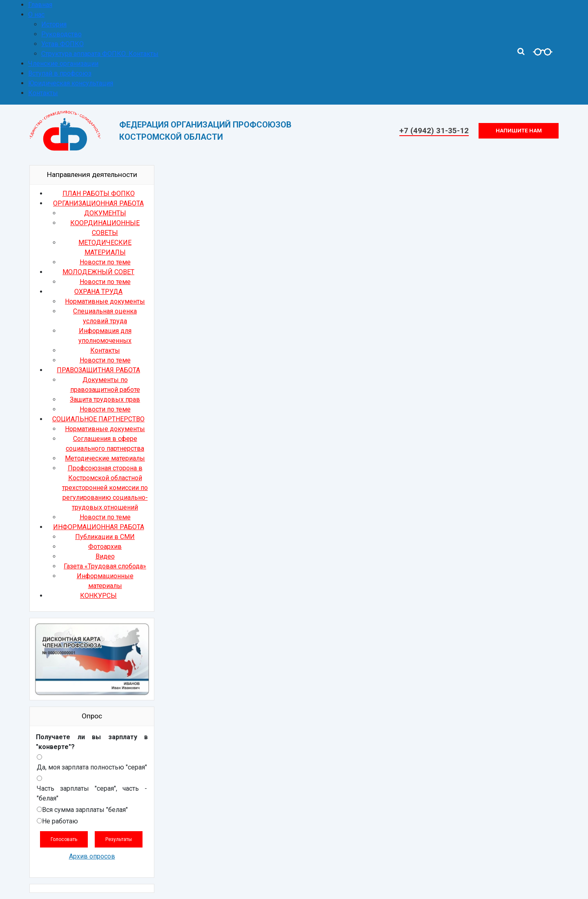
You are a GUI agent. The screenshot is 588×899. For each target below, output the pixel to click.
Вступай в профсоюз (60, 73)
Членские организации (63, 64)
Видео (105, 556)
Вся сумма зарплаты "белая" (85, 810)
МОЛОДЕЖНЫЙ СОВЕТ (98, 272)
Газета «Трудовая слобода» (105, 566)
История (54, 24)
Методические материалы (105, 458)
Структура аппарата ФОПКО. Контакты (100, 54)
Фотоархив (105, 547)
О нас (36, 15)
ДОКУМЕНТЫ (105, 213)
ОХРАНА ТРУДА (98, 292)
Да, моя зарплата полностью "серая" (92, 767)
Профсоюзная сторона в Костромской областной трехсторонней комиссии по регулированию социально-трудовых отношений (105, 488)
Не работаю (60, 821)
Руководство (61, 34)
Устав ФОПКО (62, 44)
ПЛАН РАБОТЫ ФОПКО (99, 193)
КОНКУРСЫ (98, 596)
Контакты (43, 93)
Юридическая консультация (71, 83)
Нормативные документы (105, 301)
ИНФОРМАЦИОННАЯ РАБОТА (99, 527)
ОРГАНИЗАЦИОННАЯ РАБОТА (98, 203)
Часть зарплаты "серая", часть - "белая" (92, 793)
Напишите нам (519, 131)
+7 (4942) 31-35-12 (434, 131)
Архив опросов (92, 856)
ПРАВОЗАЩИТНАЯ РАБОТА (98, 370)
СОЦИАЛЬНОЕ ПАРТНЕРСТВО (98, 419)
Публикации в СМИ (105, 537)
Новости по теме (105, 262)
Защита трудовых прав (105, 399)
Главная (40, 5)
